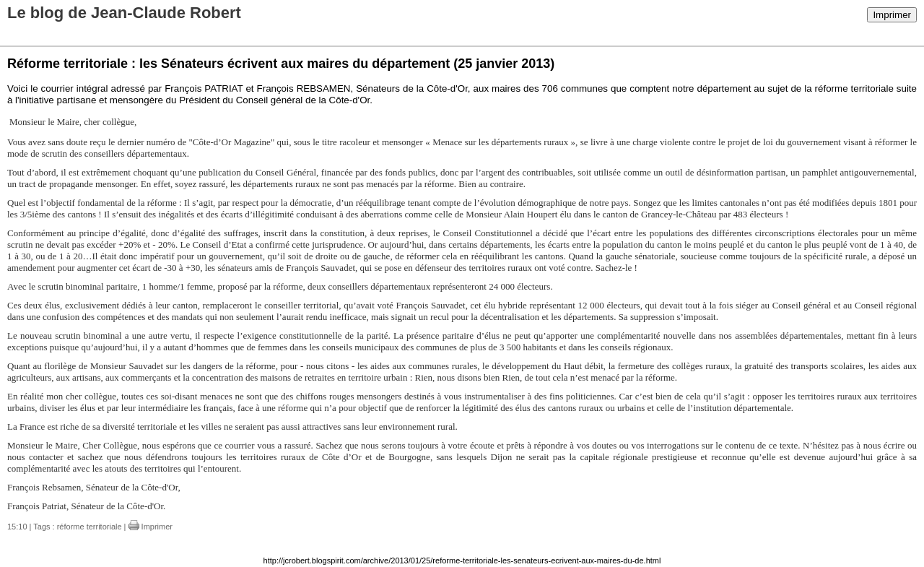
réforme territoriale (90, 527)
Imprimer (892, 15)
